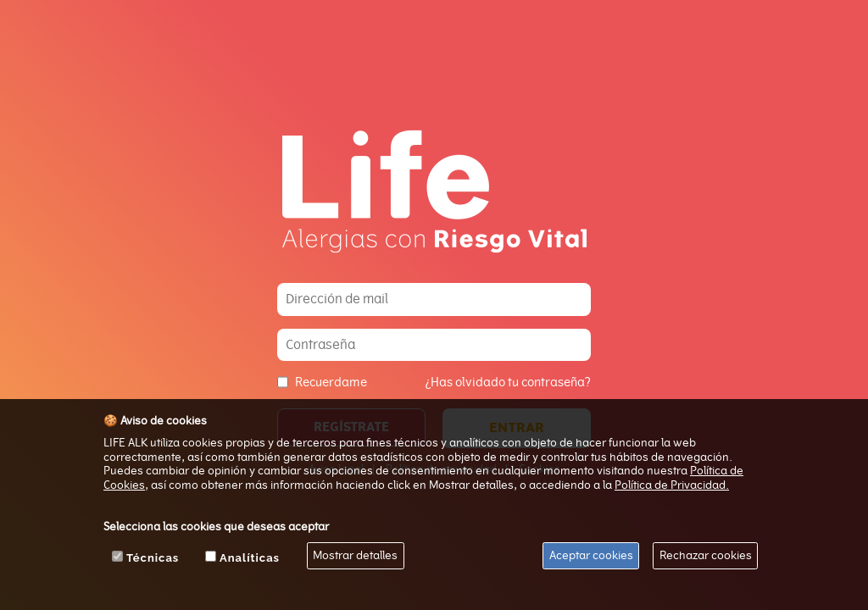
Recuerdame (331, 383)
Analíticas (250, 558)
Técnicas (153, 558)
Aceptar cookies (591, 555)
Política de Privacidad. (672, 485)
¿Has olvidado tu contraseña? (508, 383)
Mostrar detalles (355, 555)
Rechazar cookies (706, 555)
